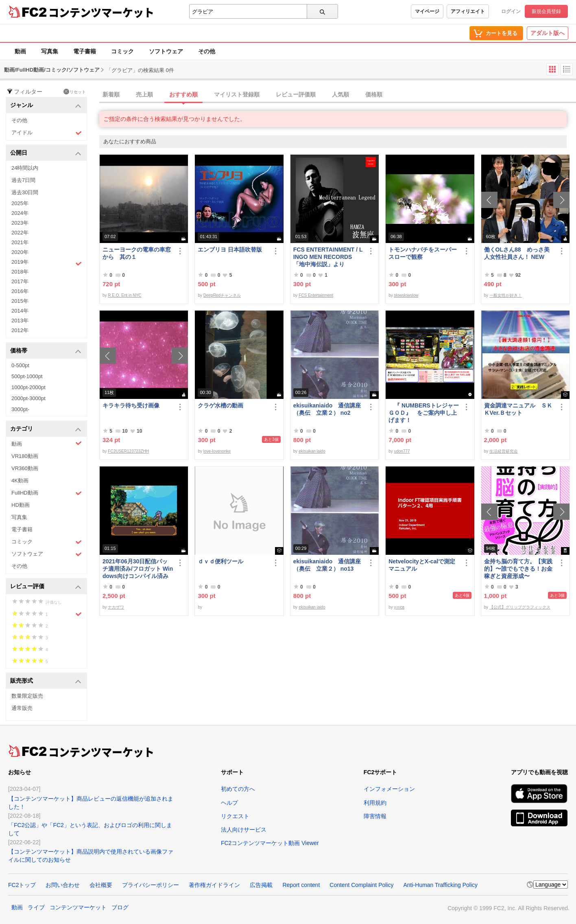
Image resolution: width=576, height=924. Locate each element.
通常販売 (22, 708)
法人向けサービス (244, 830)
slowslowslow (406, 295)
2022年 (20, 233)
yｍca (399, 607)
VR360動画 (25, 468)
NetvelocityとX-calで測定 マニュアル (424, 565)
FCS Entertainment (316, 295)
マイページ (427, 11)
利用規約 (375, 803)
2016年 (20, 291)
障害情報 (375, 816)
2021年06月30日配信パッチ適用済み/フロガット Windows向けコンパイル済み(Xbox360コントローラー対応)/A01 (138, 569)
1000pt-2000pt (28, 387)
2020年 (20, 252)
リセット (75, 92)
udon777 (402, 451)
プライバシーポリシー (151, 885)
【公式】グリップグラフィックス (520, 607)
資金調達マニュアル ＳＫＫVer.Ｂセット (518, 409)
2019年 (47, 263)
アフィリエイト (468, 11)
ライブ (36, 907)
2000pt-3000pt (28, 398)
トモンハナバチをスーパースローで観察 (423, 253)
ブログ (120, 907)
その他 (207, 51)
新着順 (111, 94)
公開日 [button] (46, 153)
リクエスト (235, 816)
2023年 (20, 223)
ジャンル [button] (46, 106)
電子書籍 (85, 51)
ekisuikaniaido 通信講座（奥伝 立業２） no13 (327, 565)
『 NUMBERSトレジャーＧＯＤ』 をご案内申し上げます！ (424, 413)
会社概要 (101, 885)
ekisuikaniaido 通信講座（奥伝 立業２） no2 (327, 409)
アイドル (47, 133)
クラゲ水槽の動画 (220, 405)
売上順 (144, 94)
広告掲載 (261, 885)
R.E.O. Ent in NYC (124, 295)
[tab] (338, 95)
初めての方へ (238, 789)
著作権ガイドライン (214, 885)
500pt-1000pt (27, 376)
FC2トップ (22, 885)
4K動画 (20, 481)
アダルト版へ (548, 33)
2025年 (20, 203)
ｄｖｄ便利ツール (220, 561)
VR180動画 (25, 456)
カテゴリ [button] (46, 429)
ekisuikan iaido (312, 451)
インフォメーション (389, 789)
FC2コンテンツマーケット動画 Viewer (270, 843)
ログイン (511, 11)
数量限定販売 (27, 696)
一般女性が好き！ (506, 295)
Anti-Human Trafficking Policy (440, 885)
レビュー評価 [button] (46, 587)
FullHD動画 (47, 493)
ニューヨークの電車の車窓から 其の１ (137, 253)
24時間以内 (25, 168)
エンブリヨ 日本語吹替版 (230, 250)
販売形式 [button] (46, 681)
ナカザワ (116, 607)
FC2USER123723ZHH (128, 451)
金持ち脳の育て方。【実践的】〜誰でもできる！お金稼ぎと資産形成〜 (518, 569)
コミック (122, 51)
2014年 (20, 311)
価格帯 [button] (46, 351)
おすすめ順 (183, 94)
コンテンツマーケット (101, 12)
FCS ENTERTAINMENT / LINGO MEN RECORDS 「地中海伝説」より (328, 257)
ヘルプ (229, 803)
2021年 (20, 242)
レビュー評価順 (296, 94)
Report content (301, 885)
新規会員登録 (546, 11)
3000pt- (20, 409)
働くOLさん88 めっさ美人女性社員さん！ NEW (517, 253)
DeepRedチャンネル (222, 295)
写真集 (50, 51)
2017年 (20, 281)
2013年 (20, 321)
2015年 (20, 301)
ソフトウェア (166, 51)
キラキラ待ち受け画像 (131, 405)
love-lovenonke (217, 451)
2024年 (20, 213)
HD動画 (21, 505)
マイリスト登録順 (237, 94)
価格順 (374, 94)
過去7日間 (23, 180)
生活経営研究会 (504, 451)
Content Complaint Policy (361, 885)
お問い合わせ (63, 885)
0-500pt (20, 365)
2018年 (20, 272)
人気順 (340, 94)
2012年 (20, 330)
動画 (20, 51)
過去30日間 (25, 192)
